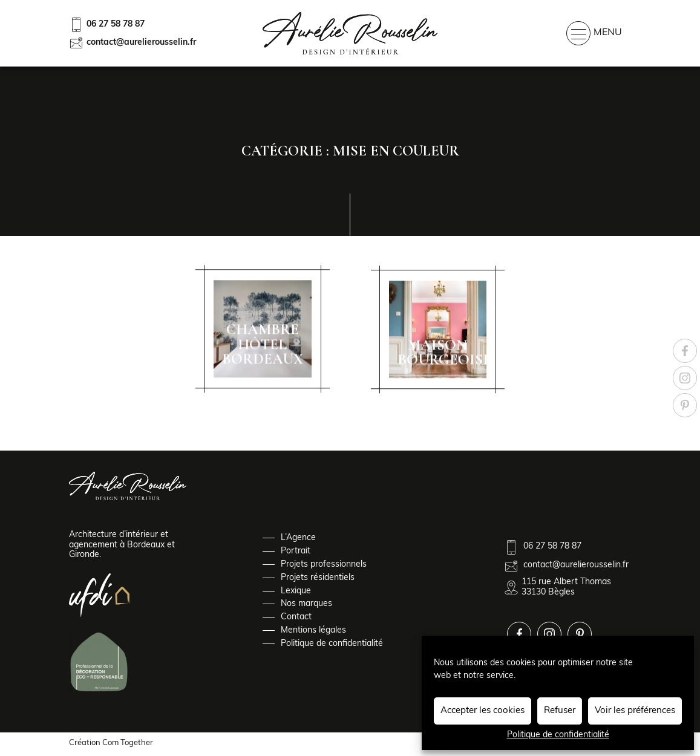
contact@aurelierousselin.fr (132, 43)
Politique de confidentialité (558, 735)
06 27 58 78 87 (107, 25)
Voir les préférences (635, 711)
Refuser (560, 711)
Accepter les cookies (482, 711)
